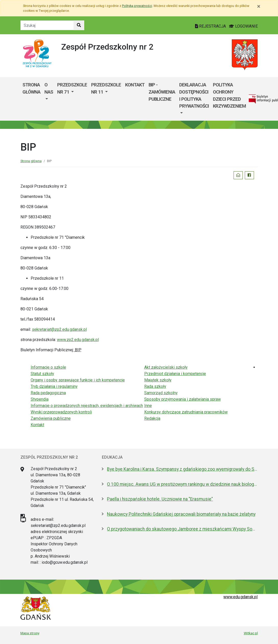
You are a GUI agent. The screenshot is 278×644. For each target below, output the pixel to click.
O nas (49, 88)
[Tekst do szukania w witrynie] (47, 25)
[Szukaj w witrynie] (79, 25)
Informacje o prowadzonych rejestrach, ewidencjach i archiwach (87, 406)
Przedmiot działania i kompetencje (175, 374)
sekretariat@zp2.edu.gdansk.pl (59, 329)
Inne (148, 406)
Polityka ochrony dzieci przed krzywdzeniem (229, 95)
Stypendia (40, 399)
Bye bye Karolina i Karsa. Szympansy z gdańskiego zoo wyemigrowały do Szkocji (182, 469)
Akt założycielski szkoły (166, 367)
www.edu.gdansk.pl (240, 597)
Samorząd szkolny (161, 393)
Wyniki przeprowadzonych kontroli (61, 412)
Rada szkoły (155, 386)
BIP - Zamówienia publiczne (162, 92)
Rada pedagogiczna (48, 393)
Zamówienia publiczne (51, 418)
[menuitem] (49, 99)
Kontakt (135, 85)
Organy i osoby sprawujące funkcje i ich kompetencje (78, 380)
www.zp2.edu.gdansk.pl (78, 340)
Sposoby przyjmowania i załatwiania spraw (183, 399)
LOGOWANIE (243, 26)
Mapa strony (30, 633)
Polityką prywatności (137, 6)
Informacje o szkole (48, 367)
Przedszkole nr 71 (72, 88)
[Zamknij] (259, 6)
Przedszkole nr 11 (106, 88)
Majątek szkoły (158, 380)
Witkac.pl (251, 633)
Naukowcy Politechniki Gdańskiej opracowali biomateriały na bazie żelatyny (181, 514)
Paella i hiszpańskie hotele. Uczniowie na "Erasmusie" (160, 499)
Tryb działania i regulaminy (54, 386)
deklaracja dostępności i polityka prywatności (194, 95)
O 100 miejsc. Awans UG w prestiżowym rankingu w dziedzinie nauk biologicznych (182, 484)
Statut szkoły (42, 374)
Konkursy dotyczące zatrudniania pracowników (186, 412)
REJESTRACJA (211, 26)
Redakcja (152, 418)
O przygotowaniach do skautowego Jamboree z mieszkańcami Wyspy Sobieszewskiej (182, 529)
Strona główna (31, 88)
